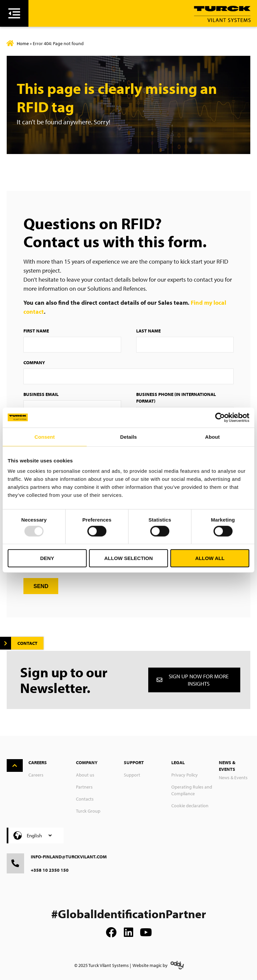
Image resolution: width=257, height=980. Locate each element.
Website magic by (150, 965)
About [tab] (212, 437)
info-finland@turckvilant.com (69, 857)
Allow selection (128, 558)
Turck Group (88, 811)
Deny (47, 558)
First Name (36, 331)
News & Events (233, 778)
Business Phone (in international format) (176, 398)
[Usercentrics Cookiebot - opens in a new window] (220, 417)
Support (132, 775)
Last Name (148, 331)
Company (34, 363)
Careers (36, 775)
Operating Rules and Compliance (192, 790)
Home (23, 43)
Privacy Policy (185, 775)
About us (85, 775)
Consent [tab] (45, 437)
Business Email (41, 394)
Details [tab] (128, 437)
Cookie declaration (190, 806)
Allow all (210, 558)
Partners (84, 787)
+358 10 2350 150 (50, 870)
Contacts (85, 799)
